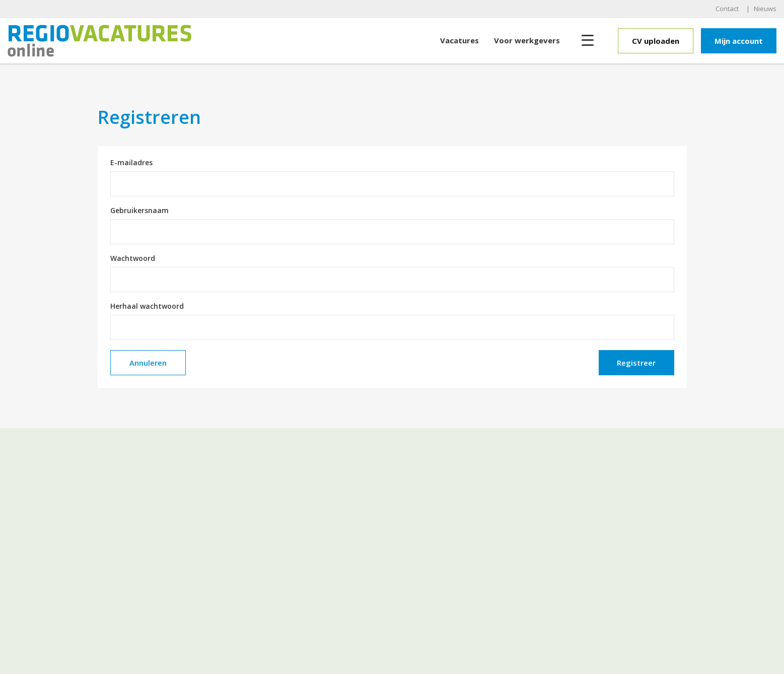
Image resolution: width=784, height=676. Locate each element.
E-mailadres (131, 163)
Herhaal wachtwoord (147, 306)
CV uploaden (656, 41)
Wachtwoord (133, 258)
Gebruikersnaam (139, 211)
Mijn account (739, 41)
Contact (727, 9)
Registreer (636, 363)
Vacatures (459, 40)
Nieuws (765, 9)
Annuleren (148, 363)
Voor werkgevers (527, 40)
